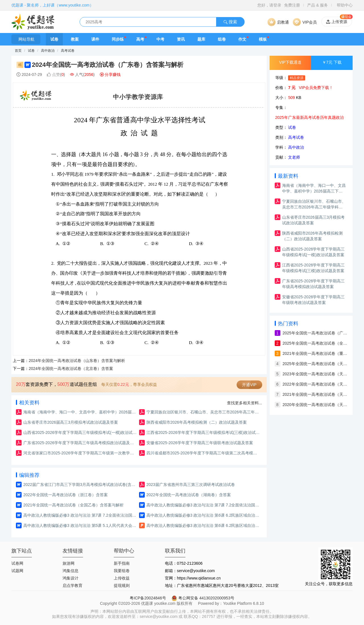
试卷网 (17, 563)
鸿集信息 (71, 571)
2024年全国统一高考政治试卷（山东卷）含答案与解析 (77, 361)
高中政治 (48, 51)
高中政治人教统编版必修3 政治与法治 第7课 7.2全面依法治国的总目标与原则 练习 (203, 505)
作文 (242, 39)
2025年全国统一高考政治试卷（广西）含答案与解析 (315, 333)
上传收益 (122, 578)
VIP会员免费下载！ (316, 88)
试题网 (17, 571)
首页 (18, 51)
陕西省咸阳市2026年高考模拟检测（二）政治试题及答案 (197, 422)
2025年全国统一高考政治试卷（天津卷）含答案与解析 (315, 364)
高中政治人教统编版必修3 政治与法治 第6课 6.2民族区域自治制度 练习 (203, 515)
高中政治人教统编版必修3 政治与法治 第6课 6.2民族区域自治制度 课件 (203, 525)
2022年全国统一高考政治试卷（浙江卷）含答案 (66, 495)
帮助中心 (345, 5)
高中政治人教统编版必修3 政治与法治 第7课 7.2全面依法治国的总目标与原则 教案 (80, 515)
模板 (263, 39)
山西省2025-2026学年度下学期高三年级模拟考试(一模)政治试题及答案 (80, 432)
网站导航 (26, 39)
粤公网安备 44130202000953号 (203, 598)
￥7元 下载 (332, 62)
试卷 (54, 39)
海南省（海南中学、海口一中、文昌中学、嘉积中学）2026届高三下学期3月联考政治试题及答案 (80, 412)
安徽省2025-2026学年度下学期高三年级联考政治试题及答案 (200, 443)
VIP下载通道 (290, 62)
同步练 (118, 39)
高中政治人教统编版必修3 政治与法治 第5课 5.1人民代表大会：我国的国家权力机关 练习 (80, 525)
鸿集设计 (71, 578)
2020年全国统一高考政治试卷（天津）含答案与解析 (315, 405)
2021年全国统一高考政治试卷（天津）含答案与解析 (315, 394)
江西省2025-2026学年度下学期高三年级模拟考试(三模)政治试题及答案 (203, 432)
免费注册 (292, 5)
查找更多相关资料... (245, 403)
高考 (140, 39)
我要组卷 (122, 571)
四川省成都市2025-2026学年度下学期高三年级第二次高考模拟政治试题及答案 (203, 453)
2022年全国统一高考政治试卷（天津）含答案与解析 (315, 384)
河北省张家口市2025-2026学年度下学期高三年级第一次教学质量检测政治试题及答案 (80, 453)
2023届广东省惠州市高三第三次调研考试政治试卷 (191, 485)
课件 (95, 39)
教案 (75, 39)
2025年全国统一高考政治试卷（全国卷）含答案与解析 (315, 343)
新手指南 (122, 563)
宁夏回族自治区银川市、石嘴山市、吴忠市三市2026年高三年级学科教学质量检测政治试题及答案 (203, 412)
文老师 (294, 157)
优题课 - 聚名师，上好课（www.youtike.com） (52, 5)
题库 (201, 39)
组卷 (222, 39)
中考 (160, 39)
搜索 (230, 22)
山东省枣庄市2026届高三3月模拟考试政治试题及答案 (71, 422)
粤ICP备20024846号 (148, 598)
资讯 (181, 39)
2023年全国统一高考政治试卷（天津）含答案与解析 (315, 374)
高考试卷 (68, 51)
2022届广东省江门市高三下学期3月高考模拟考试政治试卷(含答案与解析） (80, 485)
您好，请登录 (269, 5)
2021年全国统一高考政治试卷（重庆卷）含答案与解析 (315, 353)
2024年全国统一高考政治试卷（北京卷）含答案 (71, 369)
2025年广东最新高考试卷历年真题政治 (310, 117)
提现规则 (122, 585)
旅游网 (69, 563)
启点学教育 (73, 585)
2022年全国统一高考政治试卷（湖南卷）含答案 (189, 495)
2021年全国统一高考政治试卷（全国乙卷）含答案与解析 (74, 505)
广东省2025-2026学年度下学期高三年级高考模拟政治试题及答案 (80, 443)
